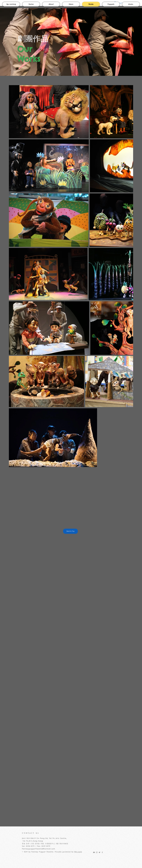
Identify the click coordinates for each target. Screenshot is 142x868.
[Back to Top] (70, 531)
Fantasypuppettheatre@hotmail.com (39, 849)
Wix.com (78, 852)
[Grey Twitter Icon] (100, 852)
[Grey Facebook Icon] (102, 852)
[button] (111, 4)
